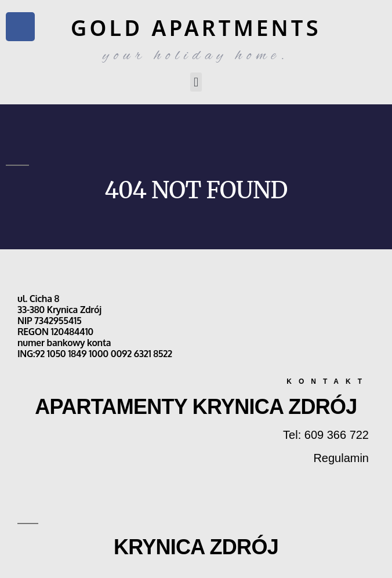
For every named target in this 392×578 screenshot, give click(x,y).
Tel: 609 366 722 (326, 435)
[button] (196, 82)
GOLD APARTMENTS (196, 28)
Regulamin (341, 458)
